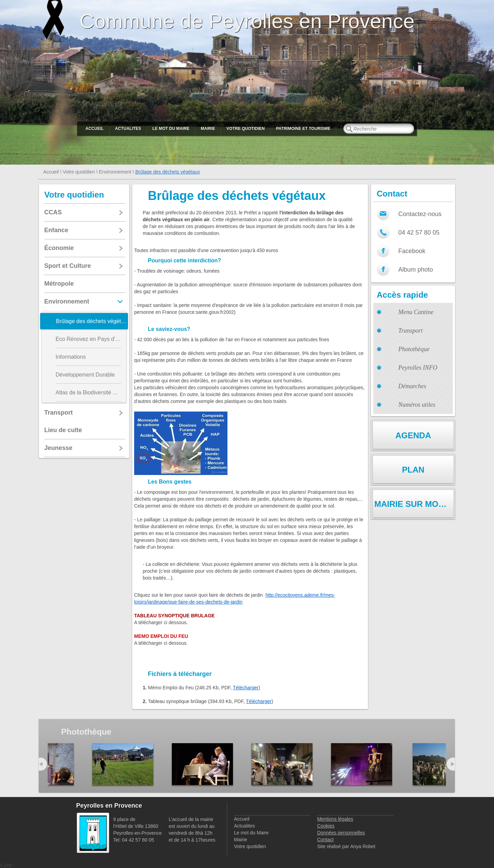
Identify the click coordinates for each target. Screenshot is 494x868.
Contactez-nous (420, 214)
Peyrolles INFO (418, 368)
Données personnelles (341, 833)
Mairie (208, 129)
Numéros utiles (417, 405)
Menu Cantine (416, 312)
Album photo (416, 270)
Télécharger (246, 688)
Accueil (95, 129)
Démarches (412, 386)
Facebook (412, 251)
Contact (325, 840)
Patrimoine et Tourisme (303, 129)
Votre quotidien (245, 129)
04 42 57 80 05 (419, 233)
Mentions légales (335, 819)
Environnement (115, 172)
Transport (410, 331)
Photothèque (414, 349)
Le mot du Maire (171, 129)
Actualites (128, 129)
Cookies (326, 826)
